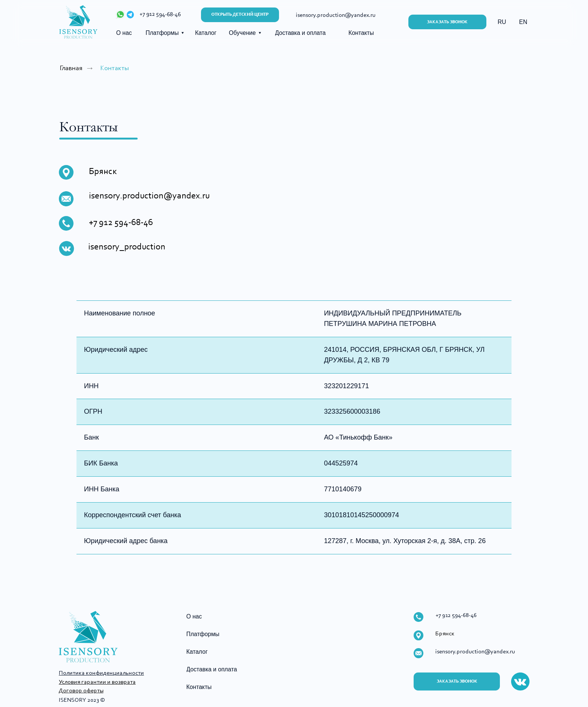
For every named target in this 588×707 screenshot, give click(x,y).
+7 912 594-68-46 (160, 15)
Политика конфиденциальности (101, 673)
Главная (71, 68)
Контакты (115, 68)
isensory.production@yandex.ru (149, 196)
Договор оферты (81, 691)
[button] (447, 22)
